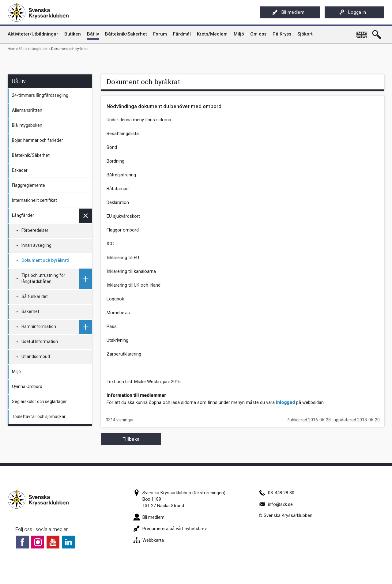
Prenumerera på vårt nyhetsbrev (170, 529)
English (362, 32)
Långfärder (39, 49)
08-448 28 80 (277, 493)
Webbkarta (149, 540)
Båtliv (23, 49)
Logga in (353, 12)
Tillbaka (131, 439)
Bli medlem (288, 12)
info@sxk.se (276, 504)
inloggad (285, 402)
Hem (11, 49)
